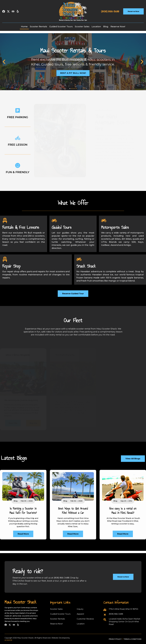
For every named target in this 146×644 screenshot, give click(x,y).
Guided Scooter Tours (61, 27)
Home (24, 27)
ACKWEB (8, 640)
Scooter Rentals (38, 27)
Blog (106, 27)
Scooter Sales (82, 27)
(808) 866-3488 (110, 11)
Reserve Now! (118, 27)
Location (96, 27)
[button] (4, 62)
